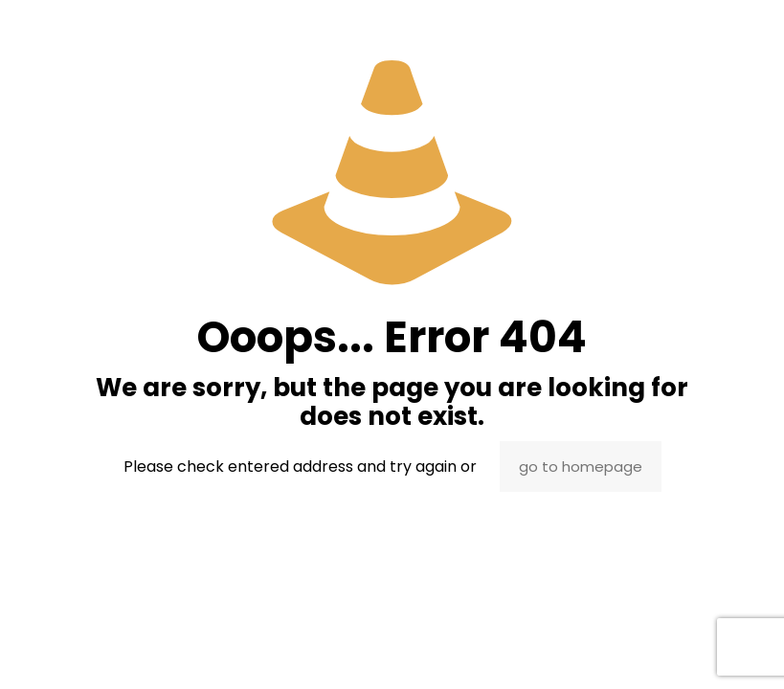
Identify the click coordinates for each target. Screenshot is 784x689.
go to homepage (581, 467)
